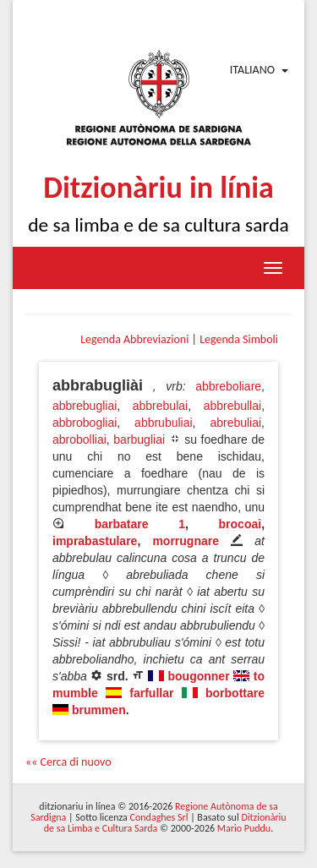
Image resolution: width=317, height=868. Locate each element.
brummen (99, 710)
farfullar (151, 693)
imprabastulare (95, 541)
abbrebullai (233, 406)
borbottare (235, 693)
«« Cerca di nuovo (68, 762)
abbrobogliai (85, 423)
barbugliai (139, 439)
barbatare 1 (140, 524)
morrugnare (186, 541)
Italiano (252, 70)
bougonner (198, 676)
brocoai (240, 524)
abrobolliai (79, 439)
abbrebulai (160, 406)
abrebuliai (235, 423)
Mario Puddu (244, 828)
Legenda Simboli (239, 339)
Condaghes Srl (159, 817)
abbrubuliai (164, 423)
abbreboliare (228, 386)
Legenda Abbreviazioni (134, 339)
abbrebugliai (85, 406)
